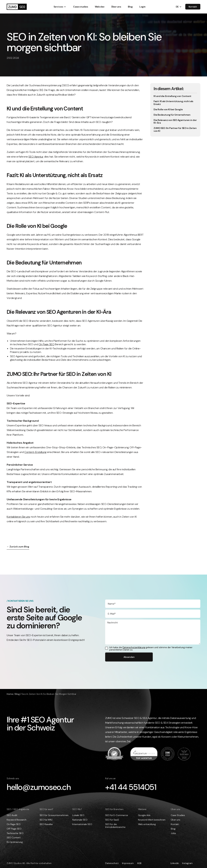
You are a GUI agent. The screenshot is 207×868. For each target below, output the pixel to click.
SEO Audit (12, 815)
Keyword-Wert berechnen (152, 820)
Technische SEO (15, 833)
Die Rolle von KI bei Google (168, 109)
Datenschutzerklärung (134, 647)
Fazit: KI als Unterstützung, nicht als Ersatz (173, 103)
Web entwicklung (147, 824)
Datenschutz (112, 863)
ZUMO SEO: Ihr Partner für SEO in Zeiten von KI (175, 130)
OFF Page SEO (14, 829)
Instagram (187, 863)
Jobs (173, 833)
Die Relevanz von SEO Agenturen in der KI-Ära (175, 122)
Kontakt (175, 824)
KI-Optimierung (15, 842)
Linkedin (175, 863)
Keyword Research (17, 820)
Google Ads (144, 815)
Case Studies (178, 815)
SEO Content (14, 838)
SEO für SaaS (112, 820)
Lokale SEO (78, 815)
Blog (17, 694)
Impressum (128, 863)
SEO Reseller (46, 824)
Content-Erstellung (35, 452)
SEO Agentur (36, 157)
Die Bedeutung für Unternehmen (172, 115)
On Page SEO (47, 344)
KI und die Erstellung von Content (172, 96)
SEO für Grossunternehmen (54, 815)
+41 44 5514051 (131, 787)
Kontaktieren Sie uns (18, 517)
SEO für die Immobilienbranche (115, 826)
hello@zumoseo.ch (39, 787)
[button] (58, 7)
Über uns (175, 820)
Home (10, 694)
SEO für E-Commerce (117, 815)
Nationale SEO (80, 820)
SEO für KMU (46, 820)
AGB (139, 863)
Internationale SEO (82, 824)
